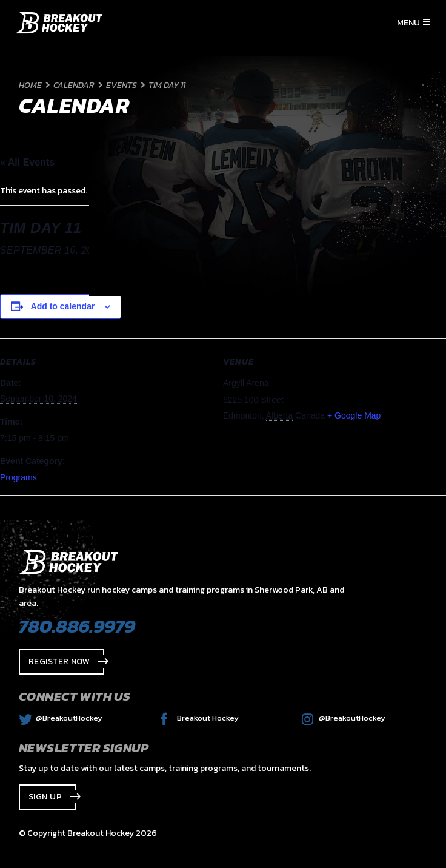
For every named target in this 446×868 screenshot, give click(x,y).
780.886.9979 (77, 626)
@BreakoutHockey (61, 718)
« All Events (27, 162)
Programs (18, 477)
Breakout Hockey (199, 718)
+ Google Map (354, 415)
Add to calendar (63, 306)
